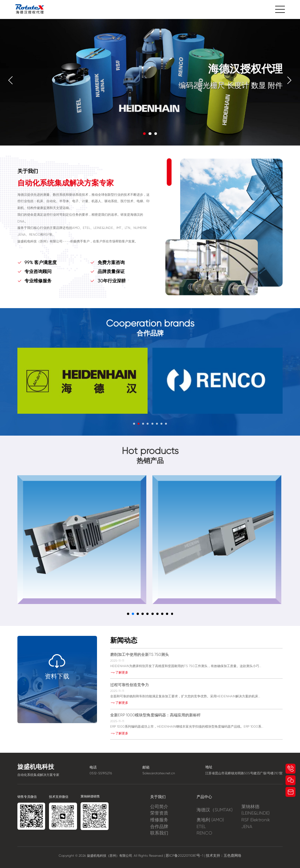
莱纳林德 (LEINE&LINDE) (256, 810)
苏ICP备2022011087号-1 (186, 856)
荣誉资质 (159, 813)
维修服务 (159, 820)
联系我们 (159, 833)
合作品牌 (159, 826)
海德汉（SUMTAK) (215, 810)
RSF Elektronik (256, 820)
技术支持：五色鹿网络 (222, 856)
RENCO (204, 833)
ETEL (201, 826)
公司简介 (159, 807)
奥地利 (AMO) (210, 820)
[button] (11, 80)
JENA (247, 826)
